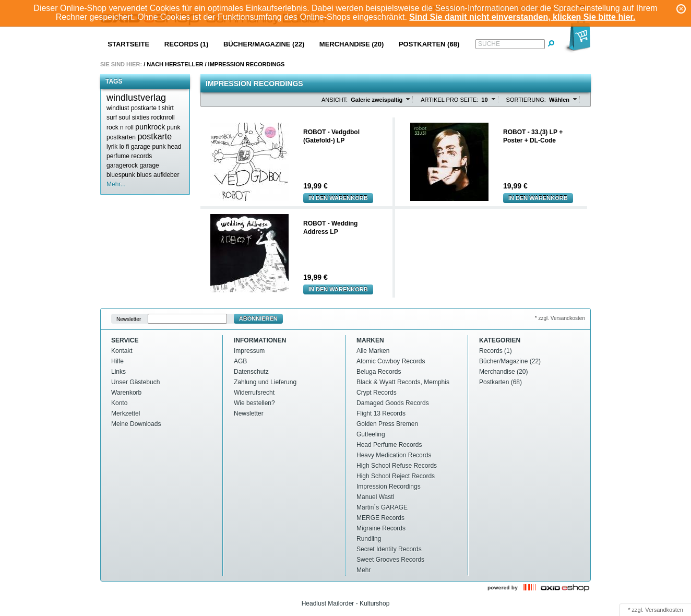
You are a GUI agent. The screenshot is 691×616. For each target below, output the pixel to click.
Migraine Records (381, 528)
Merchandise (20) (352, 44)
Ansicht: (335, 100)
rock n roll (120, 127)
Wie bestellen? (254, 403)
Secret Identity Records (389, 549)
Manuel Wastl (375, 497)
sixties (141, 117)
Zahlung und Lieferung (265, 382)
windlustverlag (136, 98)
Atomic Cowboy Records (391, 361)
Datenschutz (251, 372)
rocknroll (163, 117)
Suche (489, 44)
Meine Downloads (136, 424)
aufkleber (166, 175)
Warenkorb (126, 393)
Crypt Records (377, 393)
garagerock (122, 165)
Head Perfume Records (389, 445)
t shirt (166, 108)
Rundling (369, 539)
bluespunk (121, 175)
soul (124, 117)
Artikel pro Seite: (449, 100)
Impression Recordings (247, 64)
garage (149, 165)
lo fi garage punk (143, 147)
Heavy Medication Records (394, 455)
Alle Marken (373, 351)
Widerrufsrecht (254, 393)
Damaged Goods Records (393, 403)
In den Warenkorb (338, 198)
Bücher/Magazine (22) (264, 44)
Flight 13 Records (381, 413)
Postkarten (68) (429, 44)
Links (118, 372)
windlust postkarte (132, 108)
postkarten (121, 137)
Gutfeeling (371, 434)
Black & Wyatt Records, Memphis (403, 382)
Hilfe (117, 361)
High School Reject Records (396, 476)
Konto (119, 403)
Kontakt (122, 351)
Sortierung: (526, 100)
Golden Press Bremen (387, 424)
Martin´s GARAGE (382, 507)
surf (112, 117)
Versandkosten (664, 610)
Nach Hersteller (175, 64)
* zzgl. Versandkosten (560, 318)
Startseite (128, 44)
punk (174, 127)
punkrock (150, 127)
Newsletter (129, 319)
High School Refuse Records (397, 466)
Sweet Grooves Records (390, 560)
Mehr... (116, 184)
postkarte (154, 137)
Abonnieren (258, 318)
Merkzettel (126, 413)
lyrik (112, 147)
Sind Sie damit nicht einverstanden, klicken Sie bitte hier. (522, 17)
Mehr (364, 570)
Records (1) (187, 44)
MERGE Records (380, 518)
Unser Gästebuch (135, 382)
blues (144, 175)
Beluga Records (379, 372)
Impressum (249, 351)
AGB (240, 361)
